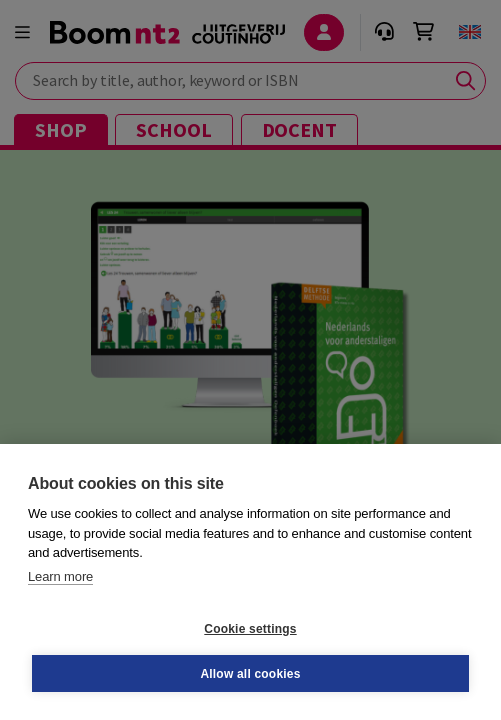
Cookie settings (250, 629)
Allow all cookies (250, 674)
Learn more (60, 576)
